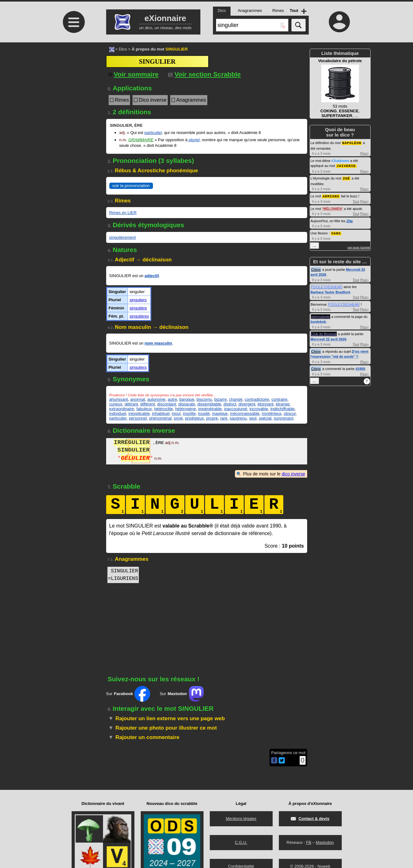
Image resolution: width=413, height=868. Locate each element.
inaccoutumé (236, 409)
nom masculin (158, 343)
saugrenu (238, 418)
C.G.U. (241, 842)
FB (309, 842)
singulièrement (123, 237)
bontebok (318, 320)
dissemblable (209, 404)
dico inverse (293, 474)
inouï (176, 413)
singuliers (138, 300)
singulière (138, 308)
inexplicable (139, 413)
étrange (283, 404)
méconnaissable (245, 413)
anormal (138, 399)
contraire (279, 399)
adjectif (152, 276)
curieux (116, 404)
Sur (128, 694)
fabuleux (144, 409)
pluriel (194, 140)
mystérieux (272, 413)
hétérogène (186, 409)
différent (148, 404)
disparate (187, 404)
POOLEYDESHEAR (327, 285)
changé (236, 399)
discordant (167, 404)
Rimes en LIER (123, 213)
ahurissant (119, 399)
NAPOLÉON (352, 143)
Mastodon (325, 842)
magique (220, 413)
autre (172, 399)
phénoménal (160, 418)
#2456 (360, 367)
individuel (118, 413)
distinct (230, 404)
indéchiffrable (283, 409)
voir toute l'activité (359, 246)
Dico (123, 49)
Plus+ (365, 153)
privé (178, 418)
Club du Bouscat (324, 332)
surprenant (284, 418)
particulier (153, 133)
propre (212, 418)
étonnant (266, 404)
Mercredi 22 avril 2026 (329, 338)
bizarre (220, 399)
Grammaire (141, 140)
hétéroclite (164, 409)
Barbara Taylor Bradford (330, 291)
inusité (204, 413)
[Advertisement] (73, 95)
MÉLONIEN (333, 207)
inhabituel (161, 413)
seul (253, 418)
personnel (138, 418)
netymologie (321, 315)
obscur (290, 413)
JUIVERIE (346, 165)
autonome (156, 399)
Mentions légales (241, 819)
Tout (356, 200)
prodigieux (194, 418)
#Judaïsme (340, 160)
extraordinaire (122, 409)
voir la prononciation (131, 186)
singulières (139, 316)
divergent (247, 404)
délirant (131, 404)
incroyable (259, 409)
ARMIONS (331, 195)
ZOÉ (347, 177)
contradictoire (257, 399)
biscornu (204, 399)
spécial (265, 418)
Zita (350, 220)
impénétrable (210, 409)
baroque (187, 399)
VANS (336, 232)
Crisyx (316, 268)
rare (224, 418)
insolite (189, 413)
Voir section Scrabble (205, 74)
